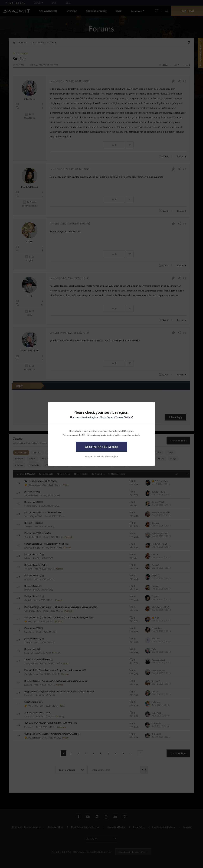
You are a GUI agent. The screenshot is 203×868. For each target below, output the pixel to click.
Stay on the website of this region (101, 456)
